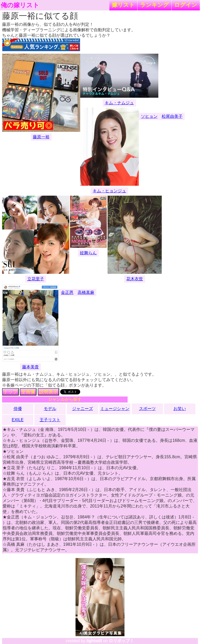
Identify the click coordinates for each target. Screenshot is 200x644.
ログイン (186, 5)
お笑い (180, 409)
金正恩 (67, 292)
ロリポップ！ (121, 641)
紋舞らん (88, 253)
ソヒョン (149, 116)
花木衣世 (135, 279)
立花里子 (36, 279)
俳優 (18, 409)
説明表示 (48, 392)
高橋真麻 (86, 292)
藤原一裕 (41, 137)
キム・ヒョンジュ (109, 191)
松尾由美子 (172, 116)
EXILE (18, 420)
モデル (50, 409)
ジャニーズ (83, 409)
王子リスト (50, 420)
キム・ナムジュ (119, 103)
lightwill (94, 641)
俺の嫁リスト (20, 5)
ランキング (154, 5)
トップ (10, 392)
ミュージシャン (115, 409)
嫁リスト (123, 5)
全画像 (28, 392)
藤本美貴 (30, 367)
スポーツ (147, 409)
